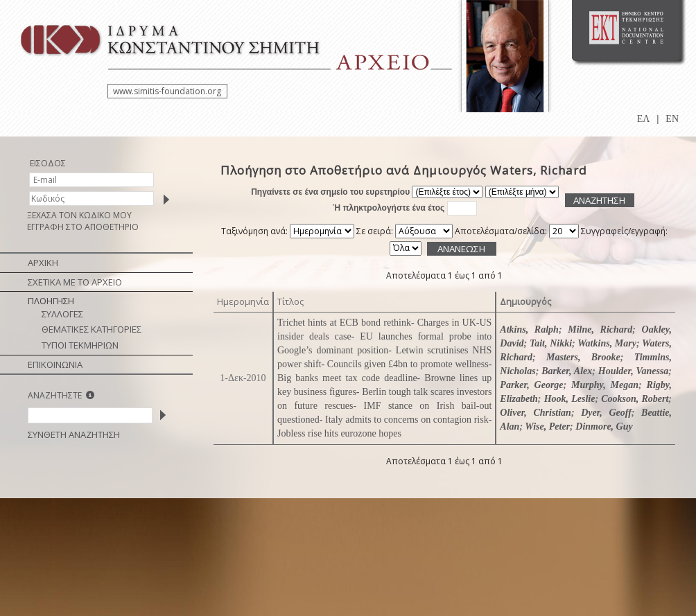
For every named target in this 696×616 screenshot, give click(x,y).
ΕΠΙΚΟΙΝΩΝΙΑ (55, 364)
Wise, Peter (547, 426)
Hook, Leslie (570, 399)
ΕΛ (644, 119)
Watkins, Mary (607, 343)
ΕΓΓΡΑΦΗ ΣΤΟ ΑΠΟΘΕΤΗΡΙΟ (83, 227)
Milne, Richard (600, 329)
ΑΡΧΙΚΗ (43, 263)
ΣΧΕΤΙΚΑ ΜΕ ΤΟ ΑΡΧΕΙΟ (75, 282)
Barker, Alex (567, 371)
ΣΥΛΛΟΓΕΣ (62, 314)
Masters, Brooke (583, 357)
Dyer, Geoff (606, 413)
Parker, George (531, 385)
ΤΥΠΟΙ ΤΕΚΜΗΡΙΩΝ (80, 345)
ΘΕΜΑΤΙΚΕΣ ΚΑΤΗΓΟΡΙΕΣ (92, 329)
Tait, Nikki (551, 343)
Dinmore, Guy (604, 426)
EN (672, 119)
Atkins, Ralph (529, 329)
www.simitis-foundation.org (167, 91)
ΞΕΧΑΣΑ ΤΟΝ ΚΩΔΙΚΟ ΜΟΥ (79, 215)
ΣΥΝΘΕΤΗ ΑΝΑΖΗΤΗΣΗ (74, 434)
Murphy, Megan (605, 385)
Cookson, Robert (635, 399)
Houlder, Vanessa (634, 371)
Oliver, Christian (536, 413)
